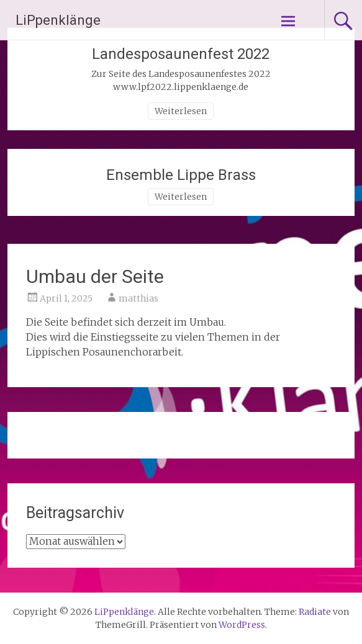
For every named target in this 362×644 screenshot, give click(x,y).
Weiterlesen (181, 111)
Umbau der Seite (95, 276)
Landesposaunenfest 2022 (181, 54)
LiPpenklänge (58, 20)
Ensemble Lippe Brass (181, 175)
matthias (138, 298)
